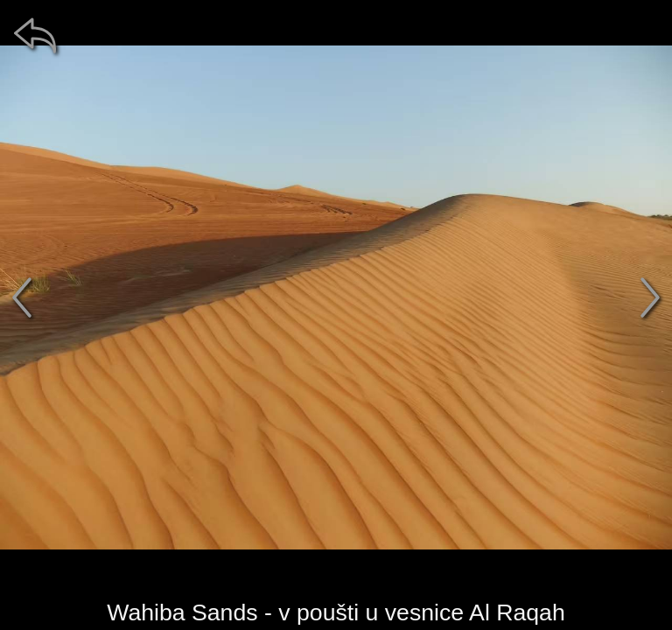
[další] (650, 297)
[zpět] (35, 35)
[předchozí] (22, 297)
